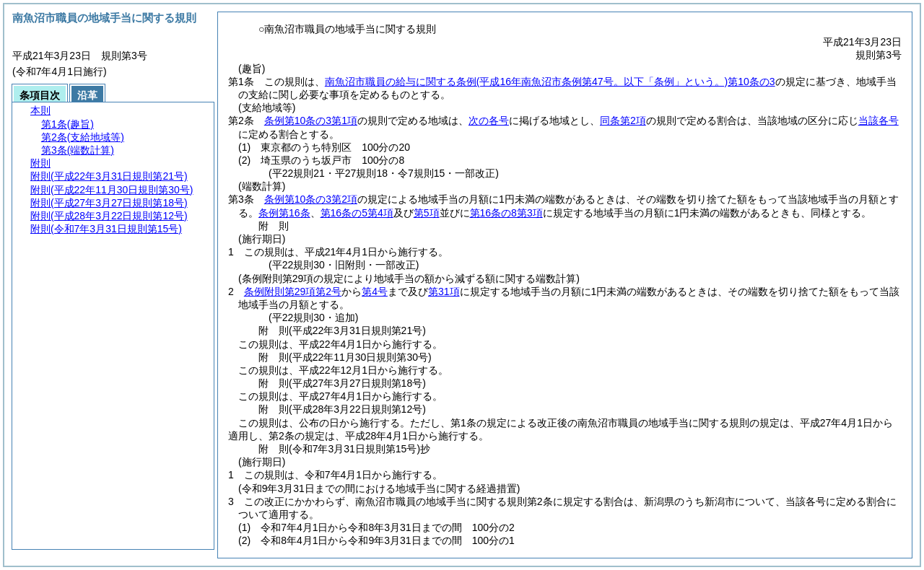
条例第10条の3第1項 (311, 120)
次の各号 (489, 120)
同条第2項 (623, 120)
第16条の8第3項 (506, 213)
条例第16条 (284, 213)
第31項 (444, 291)
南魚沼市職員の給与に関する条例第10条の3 (550, 82)
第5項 (427, 213)
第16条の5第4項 (357, 213)
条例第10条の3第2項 (311, 199)
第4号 (375, 291)
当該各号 (879, 120)
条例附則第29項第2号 (293, 291)
